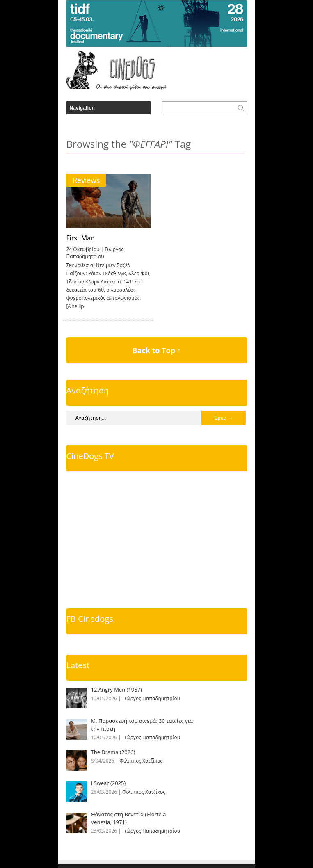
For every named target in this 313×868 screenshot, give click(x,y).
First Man (81, 238)
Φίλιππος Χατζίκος (141, 761)
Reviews (87, 180)
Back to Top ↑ (156, 350)
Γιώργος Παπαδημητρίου (95, 253)
